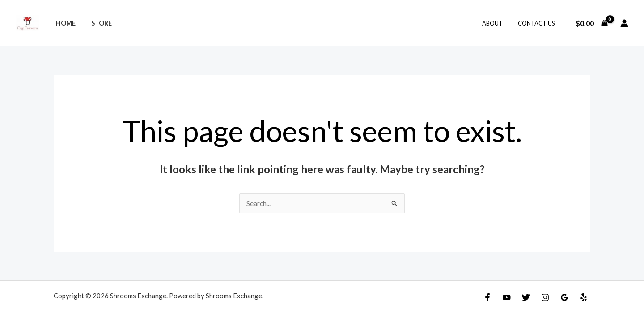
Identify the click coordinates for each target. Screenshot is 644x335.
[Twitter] (526, 298)
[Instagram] (545, 298)
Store (97, 23)
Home (64, 23)
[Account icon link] (624, 23)
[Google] (564, 298)
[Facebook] (487, 298)
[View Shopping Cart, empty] (591, 23)
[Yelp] (584, 298)
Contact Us (538, 23)
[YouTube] (507, 298)
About (498, 23)
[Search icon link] (322, 23)
